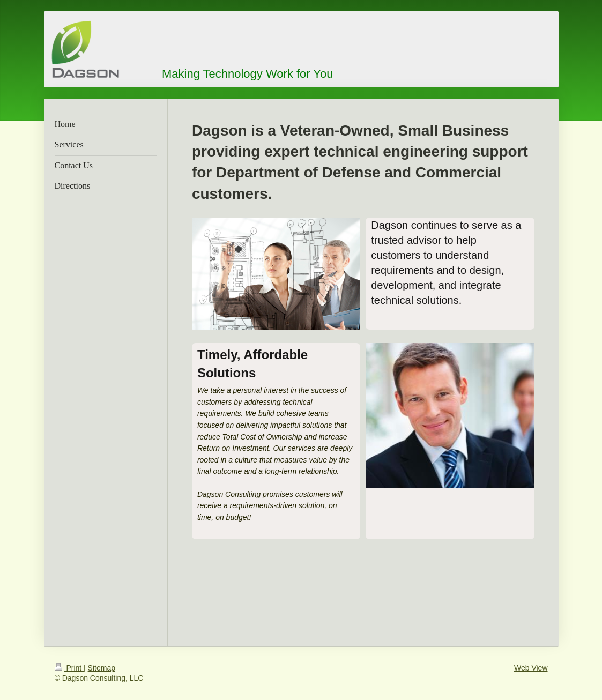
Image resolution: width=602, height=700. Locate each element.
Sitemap (102, 668)
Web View (531, 668)
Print (69, 668)
